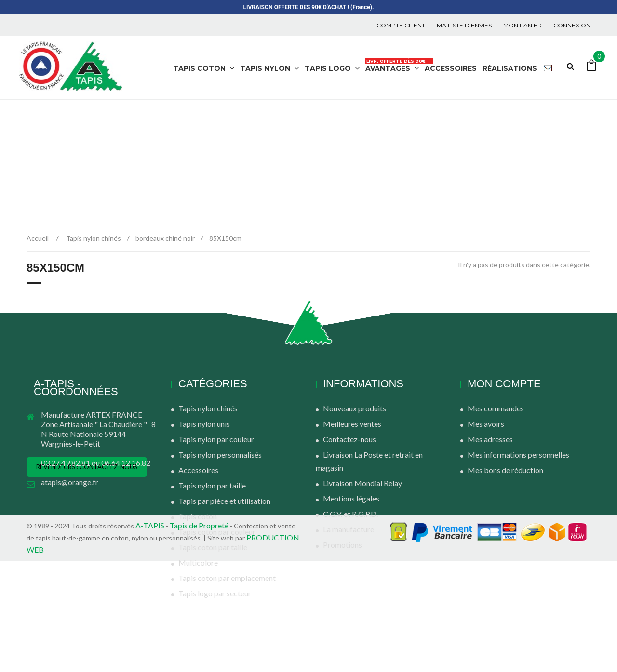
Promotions (342, 545)
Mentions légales (351, 498)
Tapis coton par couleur (217, 532)
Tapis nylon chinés (208, 408)
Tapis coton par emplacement (227, 578)
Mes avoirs (486, 424)
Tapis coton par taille (213, 547)
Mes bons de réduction (505, 470)
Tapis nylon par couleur (216, 439)
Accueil (38, 238)
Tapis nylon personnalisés (220, 455)
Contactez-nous (349, 439)
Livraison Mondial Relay (362, 483)
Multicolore (198, 562)
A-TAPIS (150, 637)
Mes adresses (490, 439)
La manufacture (349, 529)
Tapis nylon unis (204, 424)
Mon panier (523, 25)
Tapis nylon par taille (212, 485)
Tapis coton (198, 516)
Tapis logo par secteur (215, 593)
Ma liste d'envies (464, 25)
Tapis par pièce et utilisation (224, 501)
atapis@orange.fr (70, 482)
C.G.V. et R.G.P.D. (350, 514)
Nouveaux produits (355, 408)
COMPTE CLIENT (401, 25)
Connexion (572, 25)
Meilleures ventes (352, 424)
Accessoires (198, 470)
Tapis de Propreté (200, 637)
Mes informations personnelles (518, 455)
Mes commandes (496, 408)
